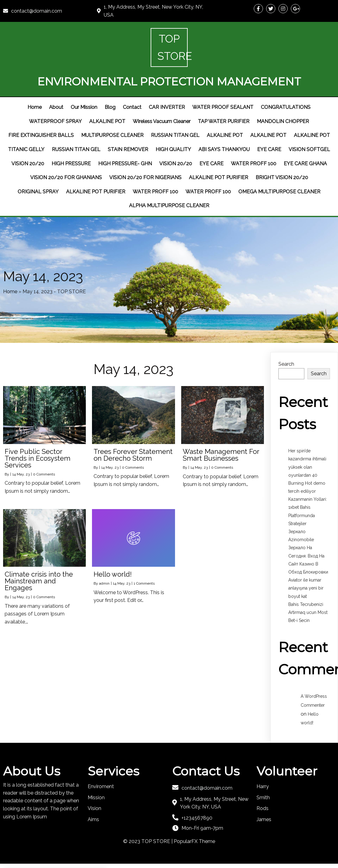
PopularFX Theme (194, 821)
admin (104, 563)
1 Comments (144, 563)
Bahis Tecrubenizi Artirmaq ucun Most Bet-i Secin (308, 592)
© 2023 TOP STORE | (148, 821)
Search (286, 344)
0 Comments (44, 454)
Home (10, 269)
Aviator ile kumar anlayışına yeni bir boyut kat (306, 567)
